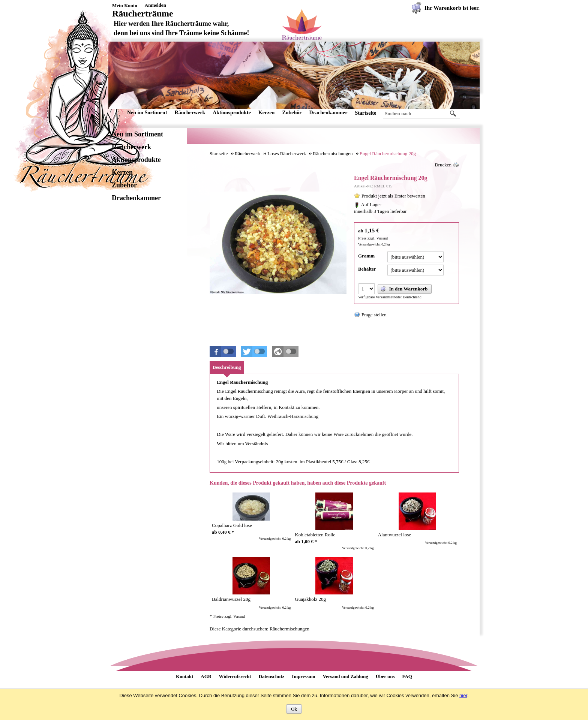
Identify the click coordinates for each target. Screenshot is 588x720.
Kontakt (184, 676)
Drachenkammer (328, 113)
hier (463, 695)
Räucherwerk (190, 113)
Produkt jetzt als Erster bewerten (393, 196)
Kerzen (267, 113)
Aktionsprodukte (232, 113)
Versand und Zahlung (346, 676)
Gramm (366, 256)
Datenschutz (272, 676)
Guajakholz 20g (310, 599)
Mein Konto (125, 5)
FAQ (407, 676)
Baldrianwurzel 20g (231, 599)
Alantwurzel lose (394, 535)
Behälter (367, 269)
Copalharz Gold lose (232, 525)
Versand (382, 238)
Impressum (304, 676)
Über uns (385, 676)
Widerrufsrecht (235, 676)
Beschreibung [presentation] (227, 367)
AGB (206, 676)
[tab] (227, 367)
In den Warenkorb (404, 289)
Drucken (443, 165)
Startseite (365, 113)
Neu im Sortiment (147, 113)
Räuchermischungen (289, 629)
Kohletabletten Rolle (315, 535)
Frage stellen (374, 315)
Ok (294, 709)
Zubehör (292, 113)
